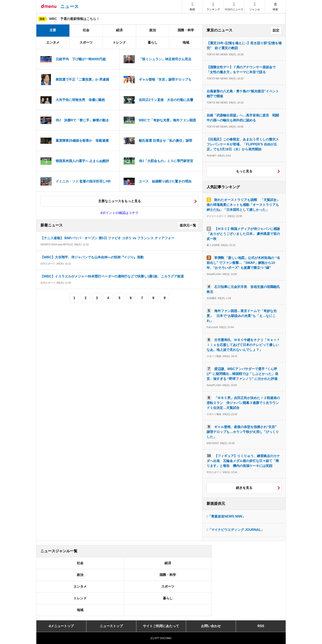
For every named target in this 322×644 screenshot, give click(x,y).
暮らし (153, 42)
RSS (261, 626)
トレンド (119, 42)
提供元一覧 (188, 225)
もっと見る (244, 171)
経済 (119, 30)
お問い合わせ (211, 626)
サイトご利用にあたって (161, 626)
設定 (276, 30)
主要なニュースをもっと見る (120, 201)
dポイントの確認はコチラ (119, 213)
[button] (255, 6)
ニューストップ (111, 626)
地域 (186, 42)
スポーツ (86, 42)
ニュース (70, 6)
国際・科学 (186, 30)
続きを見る (244, 488)
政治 (153, 30)
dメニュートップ (61, 626)
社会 (86, 30)
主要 (53, 30)
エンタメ (53, 42)
